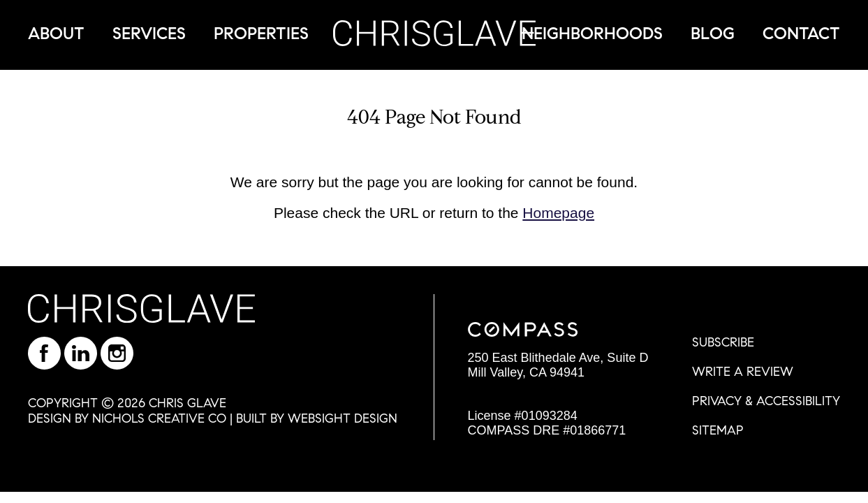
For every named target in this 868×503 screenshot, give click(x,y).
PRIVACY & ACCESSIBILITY (766, 401)
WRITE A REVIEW (743, 372)
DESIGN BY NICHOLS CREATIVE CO (127, 418)
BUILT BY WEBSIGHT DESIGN (317, 418)
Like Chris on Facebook (44, 353)
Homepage (558, 213)
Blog (713, 34)
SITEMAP (718, 430)
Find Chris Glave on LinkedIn (81, 353)
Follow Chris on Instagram (117, 353)
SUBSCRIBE (723, 342)
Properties (261, 34)
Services (149, 34)
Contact (801, 34)
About (56, 34)
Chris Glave (434, 33)
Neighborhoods (592, 34)
